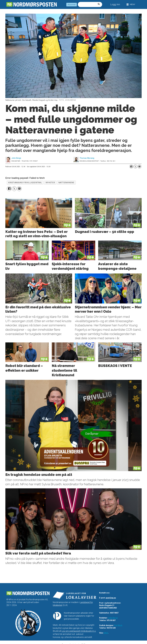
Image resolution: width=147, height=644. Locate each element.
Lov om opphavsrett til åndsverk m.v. (79, 631)
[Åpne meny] (131, 5)
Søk (78, 2)
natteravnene (66, 183)
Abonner (72, 5)
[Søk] (100, 4)
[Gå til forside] (32, 4)
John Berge (113, 618)
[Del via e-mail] (139, 166)
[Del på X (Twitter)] (135, 166)
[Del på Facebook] (131, 166)
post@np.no (111, 598)
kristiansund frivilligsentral (25, 183)
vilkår (106, 633)
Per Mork (118, 625)
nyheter (50, 183)
